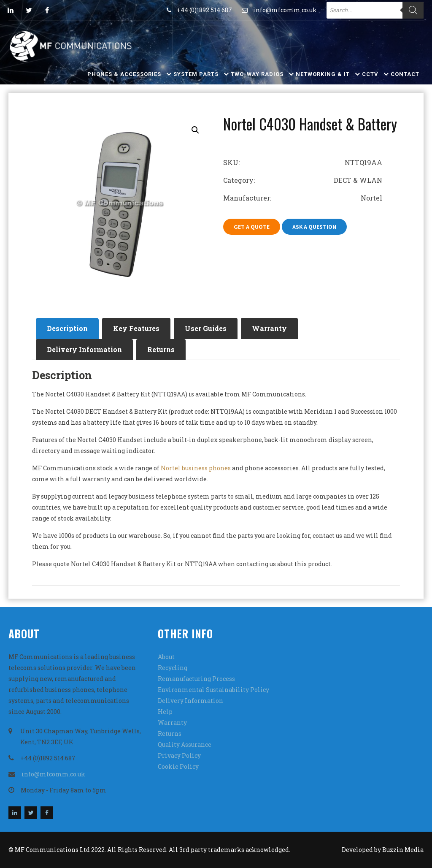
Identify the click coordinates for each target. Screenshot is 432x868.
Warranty (269, 328)
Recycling (173, 668)
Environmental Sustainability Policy (213, 690)
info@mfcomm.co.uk (285, 10)
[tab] (67, 328)
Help (165, 712)
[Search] (413, 10)
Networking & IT (323, 74)
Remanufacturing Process (196, 679)
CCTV (370, 74)
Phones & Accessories (124, 74)
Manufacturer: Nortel (303, 198)
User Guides (206, 328)
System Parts (196, 74)
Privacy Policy (179, 755)
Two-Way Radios (257, 74)
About (166, 657)
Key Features (136, 328)
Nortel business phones (196, 468)
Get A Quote (252, 227)
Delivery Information (84, 349)
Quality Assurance (185, 745)
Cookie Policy (178, 766)
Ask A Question (314, 227)
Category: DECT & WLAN (303, 180)
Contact (405, 74)
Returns (161, 349)
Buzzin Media (403, 850)
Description (67, 328)
